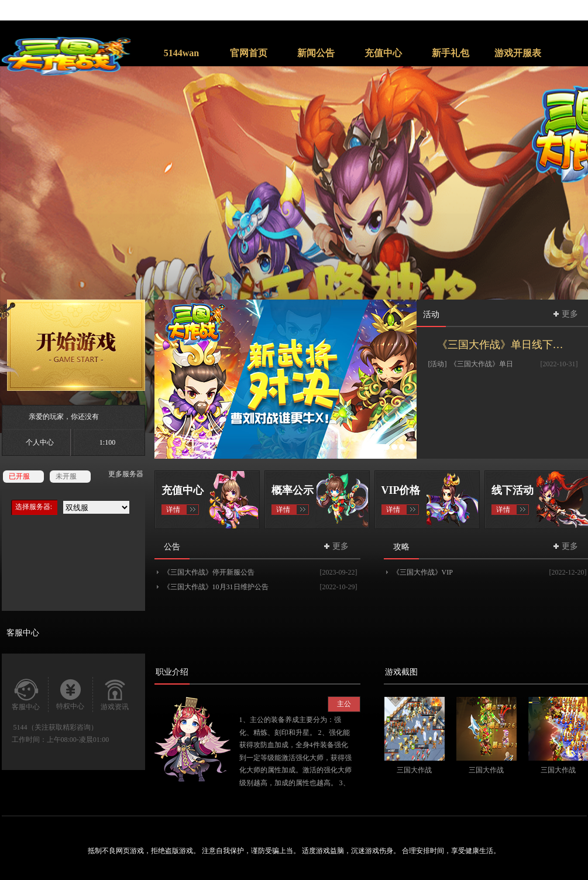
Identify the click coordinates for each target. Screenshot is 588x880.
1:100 (107, 442)
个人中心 (40, 442)
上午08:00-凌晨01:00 (78, 740)
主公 (344, 704)
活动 (431, 314)
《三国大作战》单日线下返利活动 (508, 345)
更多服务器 (126, 474)
